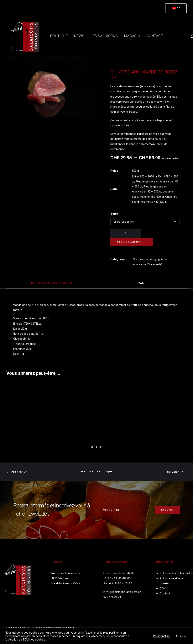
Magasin (132, 36)
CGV (163, 588)
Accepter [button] (181, 636)
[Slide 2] (96, 447)
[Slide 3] (101, 447)
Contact (155, 36)
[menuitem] (176, 8)
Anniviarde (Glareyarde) (148, 264)
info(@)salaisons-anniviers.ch (122, 592)
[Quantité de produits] (126, 233)
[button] (117, 233)
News (79, 36)
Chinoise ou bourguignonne (150, 259)
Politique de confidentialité (176, 573)
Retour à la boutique (97, 472)
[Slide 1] (92, 447)
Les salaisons (104, 36)
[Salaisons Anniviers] (26, 36)
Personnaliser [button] (162, 636)
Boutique (59, 36)
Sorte (114, 214)
